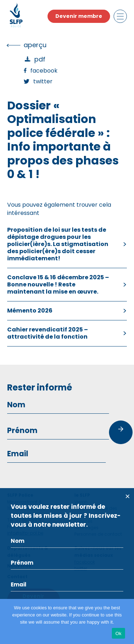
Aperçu (35, 45)
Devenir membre (79, 16)
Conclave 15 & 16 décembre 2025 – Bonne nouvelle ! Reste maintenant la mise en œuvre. (58, 284)
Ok (118, 633)
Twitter (43, 81)
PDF (40, 59)
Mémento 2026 (30, 311)
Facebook (44, 71)
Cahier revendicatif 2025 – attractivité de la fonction (48, 333)
